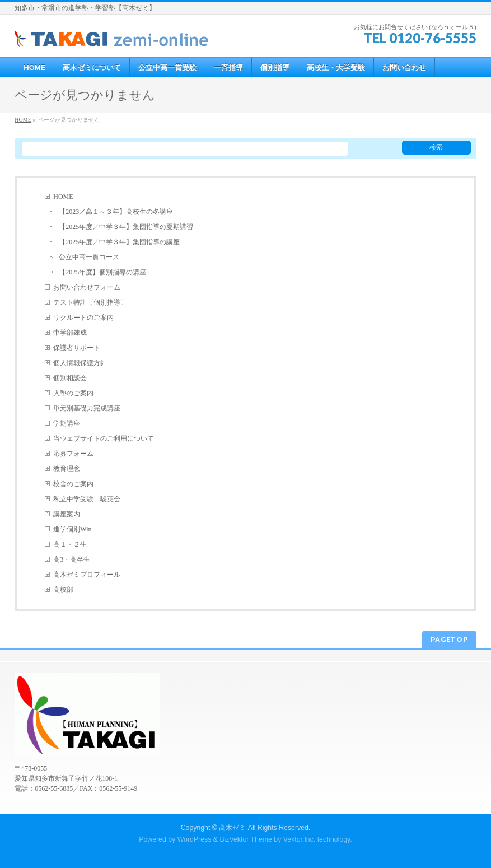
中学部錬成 (70, 333)
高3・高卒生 (72, 559)
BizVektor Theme (246, 839)
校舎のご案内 (73, 484)
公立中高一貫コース (89, 257)
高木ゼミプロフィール (87, 575)
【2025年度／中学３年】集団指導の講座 (119, 242)
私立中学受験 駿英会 (87, 499)
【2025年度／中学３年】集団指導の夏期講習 (126, 227)
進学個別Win (72, 529)
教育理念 (67, 469)
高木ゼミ (232, 828)
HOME (63, 197)
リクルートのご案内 (83, 318)
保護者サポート (77, 348)
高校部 (63, 590)
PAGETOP (449, 639)
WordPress (195, 839)
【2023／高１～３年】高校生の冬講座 (116, 212)
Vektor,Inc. (300, 839)
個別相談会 (70, 378)
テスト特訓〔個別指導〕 (90, 302)
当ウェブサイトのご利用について (104, 438)
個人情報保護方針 (80, 363)
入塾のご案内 (73, 393)
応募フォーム (73, 454)
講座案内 (67, 514)
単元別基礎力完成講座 (87, 408)
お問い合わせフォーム (87, 287)
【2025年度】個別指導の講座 (102, 272)
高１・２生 (70, 544)
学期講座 (67, 423)
